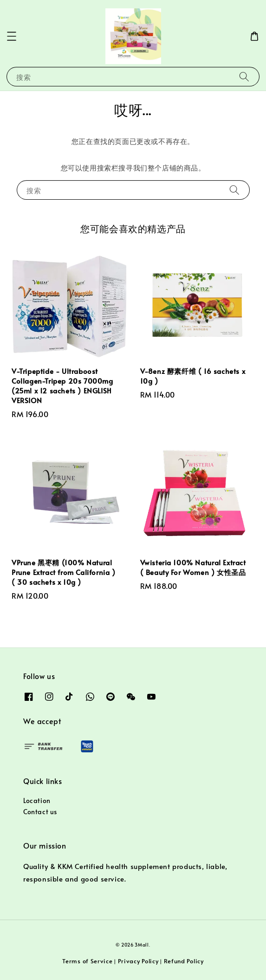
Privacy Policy (138, 961)
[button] (12, 36)
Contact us (40, 812)
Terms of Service (87, 961)
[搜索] (244, 76)
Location (37, 800)
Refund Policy (184, 961)
